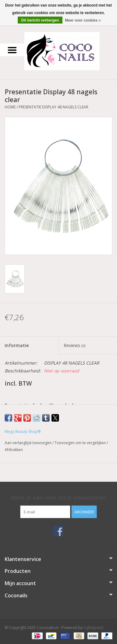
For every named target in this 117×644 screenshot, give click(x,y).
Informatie (17, 345)
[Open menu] (12, 50)
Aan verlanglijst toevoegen (29, 443)
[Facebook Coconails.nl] (59, 531)
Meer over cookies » (83, 20)
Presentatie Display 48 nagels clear (54, 107)
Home (10, 107)
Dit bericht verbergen (40, 20)
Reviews (74, 345)
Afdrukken (14, 450)
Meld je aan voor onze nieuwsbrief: (59, 498)
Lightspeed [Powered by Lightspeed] (93, 628)
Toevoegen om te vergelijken (81, 443)
